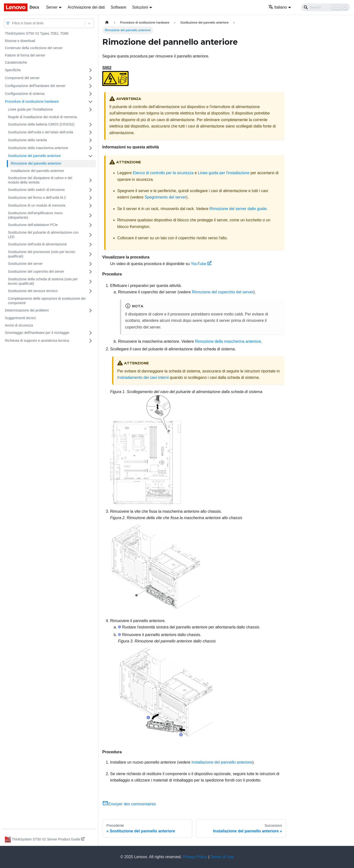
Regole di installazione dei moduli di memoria (42, 117)
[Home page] (107, 22)
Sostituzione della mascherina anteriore (38, 148)
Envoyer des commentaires (129, 804)
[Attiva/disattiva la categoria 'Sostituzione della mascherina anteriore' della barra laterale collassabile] (90, 148)
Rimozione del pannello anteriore (36, 163)
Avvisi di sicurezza (19, 325)
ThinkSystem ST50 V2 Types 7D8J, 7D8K (37, 33)
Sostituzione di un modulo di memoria (37, 205)
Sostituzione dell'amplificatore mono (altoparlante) (35, 215)
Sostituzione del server (25, 264)
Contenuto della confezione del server (34, 48)
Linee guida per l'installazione (30, 109)
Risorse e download (20, 41)
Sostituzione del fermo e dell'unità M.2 (37, 198)
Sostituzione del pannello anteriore (34, 156)
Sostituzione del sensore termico (33, 291)
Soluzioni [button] (140, 7)
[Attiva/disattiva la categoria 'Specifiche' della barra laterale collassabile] (90, 70)
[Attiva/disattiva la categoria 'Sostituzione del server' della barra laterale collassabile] (90, 264)
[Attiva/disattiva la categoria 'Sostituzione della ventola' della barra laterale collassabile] (90, 140)
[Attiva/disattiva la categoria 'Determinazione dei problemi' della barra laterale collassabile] (90, 311)
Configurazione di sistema (25, 94)
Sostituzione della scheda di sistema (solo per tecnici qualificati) (43, 281)
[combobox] (13, 23)
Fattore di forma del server (25, 55)
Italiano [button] (278, 7)
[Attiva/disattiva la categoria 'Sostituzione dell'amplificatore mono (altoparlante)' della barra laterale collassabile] (90, 215)
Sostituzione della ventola (27, 140)
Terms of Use (222, 857)
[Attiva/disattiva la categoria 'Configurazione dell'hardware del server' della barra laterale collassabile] (90, 86)
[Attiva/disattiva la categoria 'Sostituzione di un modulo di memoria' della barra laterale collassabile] (90, 206)
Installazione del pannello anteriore (37, 171)
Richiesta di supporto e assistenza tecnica (37, 341)
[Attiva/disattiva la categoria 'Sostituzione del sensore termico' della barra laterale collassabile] (90, 291)
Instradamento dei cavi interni (143, 377)
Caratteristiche (16, 62)
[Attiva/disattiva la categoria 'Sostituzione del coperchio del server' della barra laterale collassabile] (90, 272)
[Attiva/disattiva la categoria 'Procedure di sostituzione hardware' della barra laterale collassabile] (90, 102)
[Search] (325, 7)
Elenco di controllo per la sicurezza (163, 173)
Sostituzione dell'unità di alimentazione (37, 244)
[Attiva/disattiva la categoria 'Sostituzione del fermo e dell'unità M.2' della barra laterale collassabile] (90, 198)
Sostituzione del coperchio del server (36, 271)
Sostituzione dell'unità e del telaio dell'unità (40, 132)
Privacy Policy (195, 857)
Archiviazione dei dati (86, 7)
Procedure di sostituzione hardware (32, 101)
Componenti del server (22, 78)
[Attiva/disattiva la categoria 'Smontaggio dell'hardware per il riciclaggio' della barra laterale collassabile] (90, 333)
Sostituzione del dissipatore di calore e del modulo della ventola (40, 180)
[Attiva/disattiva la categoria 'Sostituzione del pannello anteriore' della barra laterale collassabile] (90, 156)
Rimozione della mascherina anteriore (228, 341)
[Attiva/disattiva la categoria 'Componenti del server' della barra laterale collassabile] (90, 78)
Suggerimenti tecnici (20, 318)
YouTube (201, 264)
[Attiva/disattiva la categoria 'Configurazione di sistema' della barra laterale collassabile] (90, 94)
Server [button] (52, 7)
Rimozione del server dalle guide (238, 209)
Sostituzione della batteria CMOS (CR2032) (41, 124)
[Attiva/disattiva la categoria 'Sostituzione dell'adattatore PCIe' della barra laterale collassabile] (90, 225)
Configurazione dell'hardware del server (35, 86)
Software (118, 7)
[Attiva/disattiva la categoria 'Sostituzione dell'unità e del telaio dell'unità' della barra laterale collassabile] (90, 132)
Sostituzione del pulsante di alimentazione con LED (43, 235)
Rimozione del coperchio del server (223, 292)
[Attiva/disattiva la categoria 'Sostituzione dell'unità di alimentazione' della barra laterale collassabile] (90, 244)
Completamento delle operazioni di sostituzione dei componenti (47, 301)
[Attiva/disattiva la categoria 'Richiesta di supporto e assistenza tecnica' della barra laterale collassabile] (90, 341)
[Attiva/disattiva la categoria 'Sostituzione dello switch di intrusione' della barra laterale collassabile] (90, 190)
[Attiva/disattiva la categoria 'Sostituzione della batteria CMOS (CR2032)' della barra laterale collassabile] (90, 125)
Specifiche (13, 70)
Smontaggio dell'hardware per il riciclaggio (37, 333)
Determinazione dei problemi (27, 310)
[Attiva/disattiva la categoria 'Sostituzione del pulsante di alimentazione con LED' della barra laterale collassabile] (90, 235)
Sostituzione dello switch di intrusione (36, 190)
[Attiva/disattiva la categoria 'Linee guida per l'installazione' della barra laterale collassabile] (90, 110)
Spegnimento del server (165, 197)
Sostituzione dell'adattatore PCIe (33, 225)
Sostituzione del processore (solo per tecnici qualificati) (42, 254)
